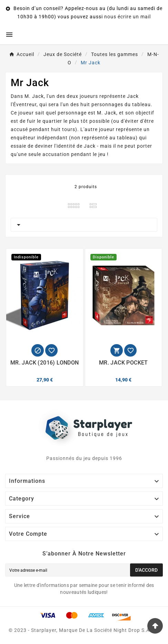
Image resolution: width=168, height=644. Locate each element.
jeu (102, 154)
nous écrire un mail (127, 17)
